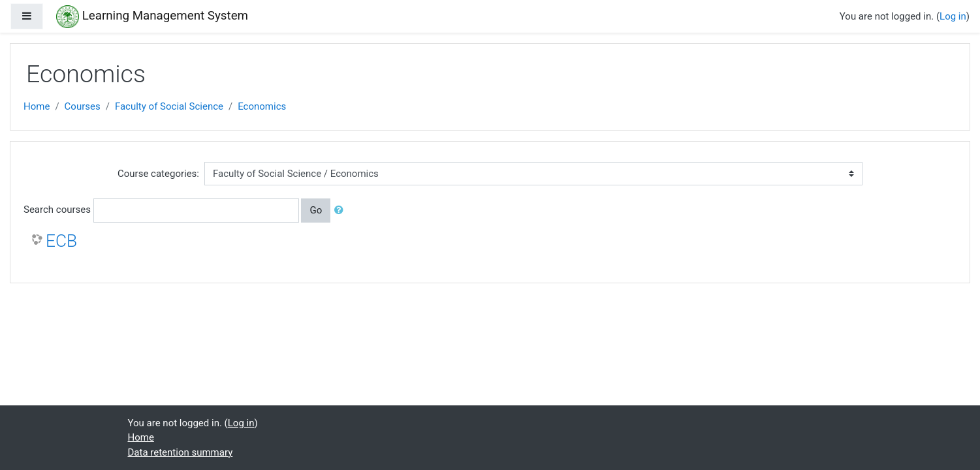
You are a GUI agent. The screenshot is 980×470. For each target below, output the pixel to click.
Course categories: (158, 174)
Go (316, 210)
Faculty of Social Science (169, 106)
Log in (953, 16)
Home (37, 106)
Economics (262, 106)
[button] (341, 211)
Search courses (57, 210)
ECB (61, 241)
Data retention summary (181, 452)
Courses (83, 106)
